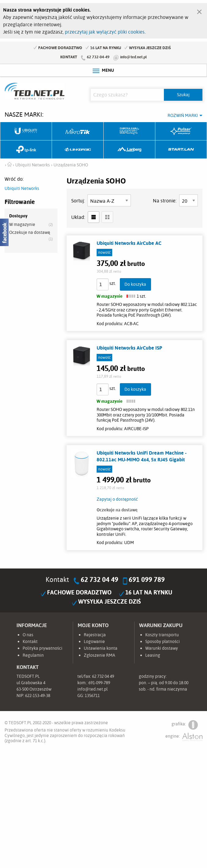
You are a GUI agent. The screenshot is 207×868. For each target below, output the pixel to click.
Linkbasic (78, 150)
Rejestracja (95, 635)
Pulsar (181, 131)
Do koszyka (135, 284)
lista (94, 217)
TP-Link (26, 150)
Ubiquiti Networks (26, 131)
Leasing (153, 655)
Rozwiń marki (183, 115)
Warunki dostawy (162, 648)
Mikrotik (78, 131)
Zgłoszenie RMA (100, 655)
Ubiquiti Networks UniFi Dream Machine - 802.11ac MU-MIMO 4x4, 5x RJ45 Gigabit (142, 456)
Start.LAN (181, 150)
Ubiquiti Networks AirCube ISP (129, 348)
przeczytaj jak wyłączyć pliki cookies (105, 32)
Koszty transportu (162, 635)
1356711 (92, 695)
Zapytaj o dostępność (117, 499)
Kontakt (69, 57)
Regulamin (33, 655)
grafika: (185, 725)
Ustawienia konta (101, 648)
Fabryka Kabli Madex (129, 131)
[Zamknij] (199, 10)
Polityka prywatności (43, 648)
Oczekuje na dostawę (30, 232)
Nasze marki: (24, 114)
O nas (28, 635)
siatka (107, 217)
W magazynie (22, 224)
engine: (184, 737)
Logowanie (94, 641)
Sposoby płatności (163, 641)
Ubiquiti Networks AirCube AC (129, 243)
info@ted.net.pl (133, 57)
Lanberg (129, 150)
